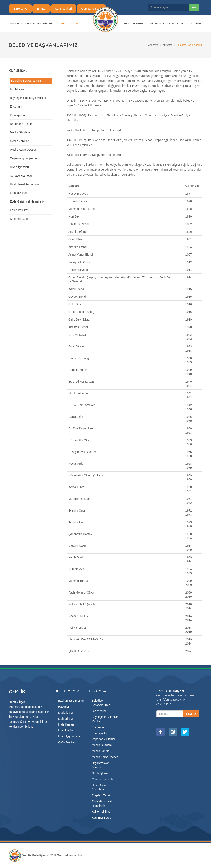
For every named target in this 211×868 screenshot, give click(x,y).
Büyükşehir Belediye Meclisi (28, 98)
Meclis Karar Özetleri (23, 150)
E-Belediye (20, 9)
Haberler (64, 707)
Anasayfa (153, 45)
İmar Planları (66, 730)
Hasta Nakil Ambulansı (24, 184)
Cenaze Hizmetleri (22, 176)
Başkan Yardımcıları (71, 701)
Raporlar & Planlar (22, 124)
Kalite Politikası (20, 210)
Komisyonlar (18, 115)
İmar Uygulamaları (70, 736)
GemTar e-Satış (91, 9)
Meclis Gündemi (20, 132)
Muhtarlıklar (66, 719)
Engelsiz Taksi (19, 193)
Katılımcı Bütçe (20, 219)
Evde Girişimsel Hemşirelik (27, 201)
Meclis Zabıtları (20, 141)
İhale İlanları (66, 724)
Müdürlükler (66, 713)
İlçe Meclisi (17, 89)
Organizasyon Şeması (24, 158)
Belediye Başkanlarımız (26, 81)
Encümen (16, 106)
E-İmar (41, 9)
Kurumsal (168, 45)
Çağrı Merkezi (67, 742)
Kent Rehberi (63, 9)
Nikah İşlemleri (19, 167)
